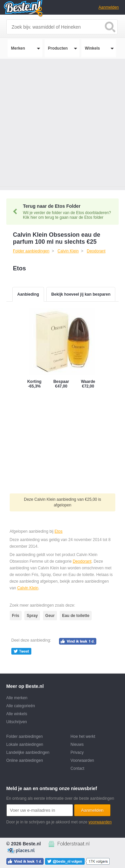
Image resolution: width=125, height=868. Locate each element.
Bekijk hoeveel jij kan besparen (81, 294)
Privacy (77, 752)
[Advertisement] (62, 124)
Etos (59, 531)
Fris (16, 616)
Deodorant (82, 561)
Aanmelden (109, 7)
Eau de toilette (76, 616)
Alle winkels (17, 714)
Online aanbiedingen (25, 760)
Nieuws (77, 744)
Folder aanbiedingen (24, 736)
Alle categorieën (21, 706)
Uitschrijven (17, 722)
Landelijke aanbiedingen (28, 752)
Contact (77, 768)
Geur (50, 616)
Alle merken (17, 698)
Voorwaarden (82, 760)
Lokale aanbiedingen (25, 744)
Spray (32, 616)
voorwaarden (100, 822)
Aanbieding (28, 294)
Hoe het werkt (83, 736)
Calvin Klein (27, 588)
